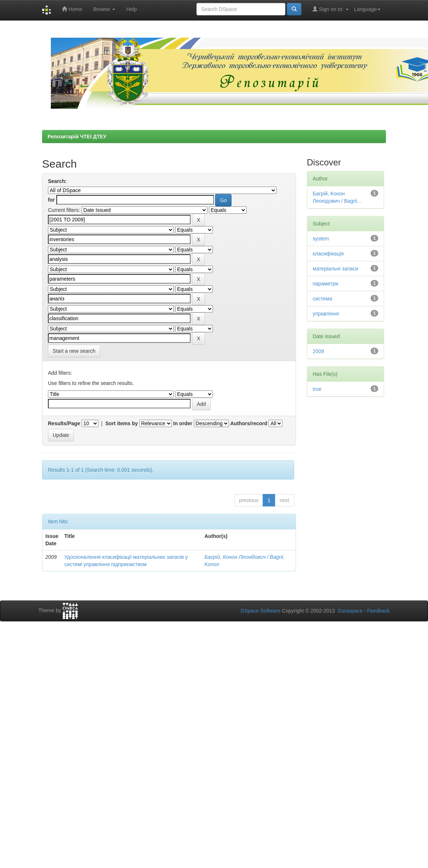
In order (183, 423)
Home (72, 9)
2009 (318, 351)
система (322, 299)
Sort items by (122, 423)
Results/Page (64, 423)
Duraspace (350, 611)
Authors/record (249, 423)
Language (367, 9)
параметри (326, 284)
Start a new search (74, 351)
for (51, 200)
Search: (57, 181)
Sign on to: (331, 9)
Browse (104, 9)
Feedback (378, 611)
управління (326, 314)
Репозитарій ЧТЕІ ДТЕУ (77, 136)
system (321, 239)
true (317, 389)
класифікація (328, 254)
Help (132, 9)
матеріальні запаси (335, 269)
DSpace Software (261, 611)
